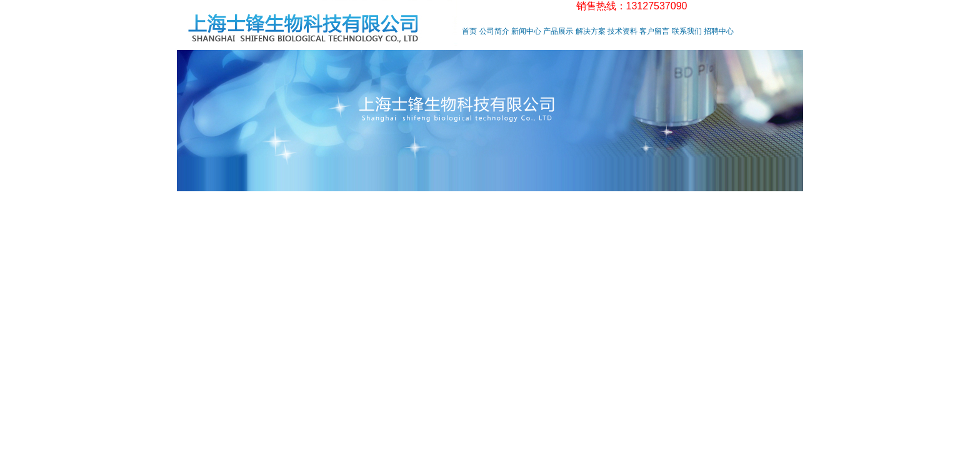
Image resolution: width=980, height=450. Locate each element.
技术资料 (622, 31)
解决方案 (591, 31)
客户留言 (654, 31)
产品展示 (558, 31)
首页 (469, 31)
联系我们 (687, 31)
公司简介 (494, 31)
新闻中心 (526, 31)
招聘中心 (719, 31)
